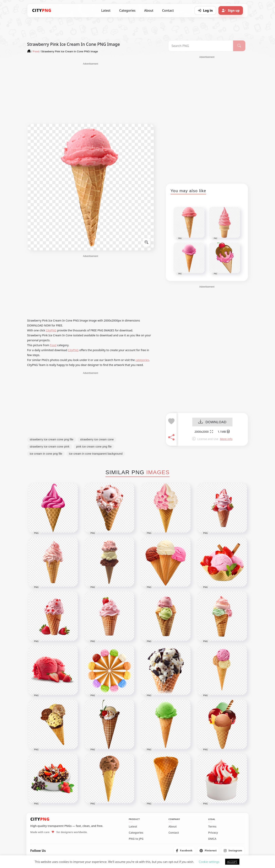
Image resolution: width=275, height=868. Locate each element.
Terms (212, 827)
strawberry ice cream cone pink (50, 447)
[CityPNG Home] (42, 10)
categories (142, 360)
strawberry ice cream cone (97, 439)
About (149, 10)
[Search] (239, 46)
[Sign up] (231, 10)
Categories (127, 10)
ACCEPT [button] (232, 862)
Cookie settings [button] (209, 862)
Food (53, 345)
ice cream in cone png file (46, 454)
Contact (168, 10)
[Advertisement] (91, 93)
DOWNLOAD (212, 422)
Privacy (213, 833)
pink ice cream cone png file (94, 447)
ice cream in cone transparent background (96, 454)
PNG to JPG (136, 839)
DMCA (212, 839)
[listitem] (184, 851)
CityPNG (51, 330)
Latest (106, 10)
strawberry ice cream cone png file (52, 439)
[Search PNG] (201, 46)
